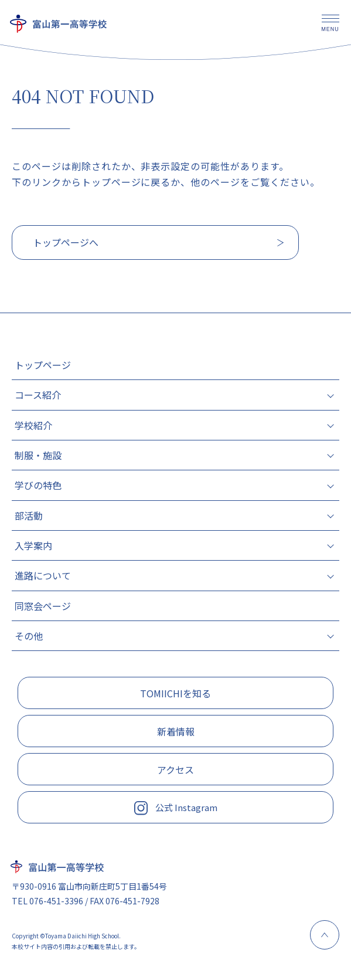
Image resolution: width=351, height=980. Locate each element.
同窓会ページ (43, 606)
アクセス (175, 769)
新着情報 (176, 731)
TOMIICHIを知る (175, 693)
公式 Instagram (176, 808)
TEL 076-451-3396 (47, 901)
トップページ (43, 365)
